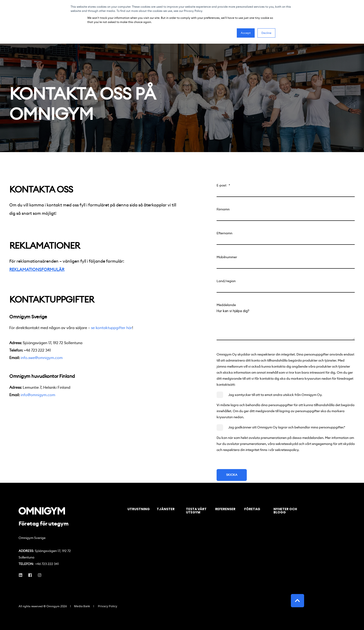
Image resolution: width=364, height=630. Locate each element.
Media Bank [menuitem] (82, 606)
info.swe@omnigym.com (42, 358)
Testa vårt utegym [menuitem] (196, 511)
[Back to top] (297, 601)
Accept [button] (246, 33)
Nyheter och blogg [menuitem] (285, 511)
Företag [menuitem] (252, 509)
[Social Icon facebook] (30, 575)
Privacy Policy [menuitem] (108, 606)
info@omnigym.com (38, 395)
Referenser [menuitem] (225, 509)
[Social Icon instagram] (38, 575)
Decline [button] (266, 33)
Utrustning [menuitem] (139, 509)
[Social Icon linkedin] (22, 575)
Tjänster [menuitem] (166, 509)
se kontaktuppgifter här (112, 328)
